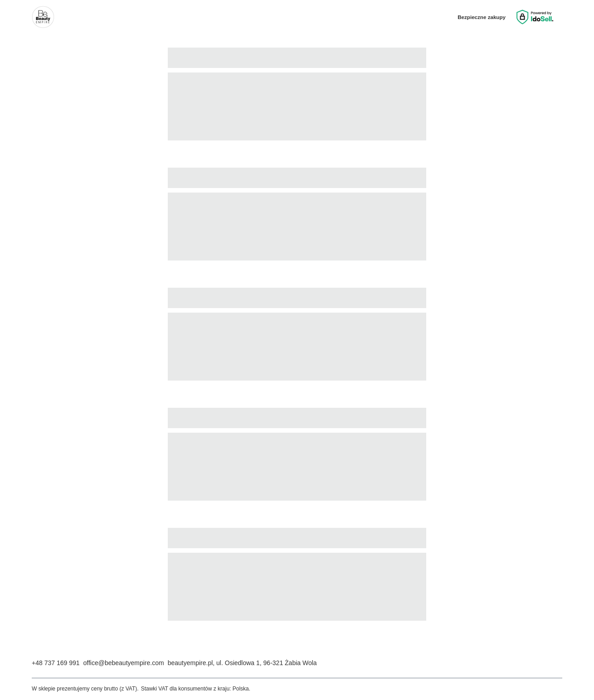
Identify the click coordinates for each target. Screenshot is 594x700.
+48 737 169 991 (56, 663)
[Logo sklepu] (43, 17)
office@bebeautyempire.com (124, 663)
